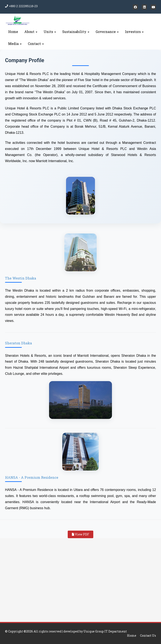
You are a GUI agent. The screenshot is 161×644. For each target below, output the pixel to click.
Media (15, 44)
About (31, 32)
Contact (36, 44)
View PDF (80, 534)
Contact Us (148, 635)
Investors (134, 32)
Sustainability (76, 32)
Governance (107, 32)
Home (13, 32)
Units (50, 32)
